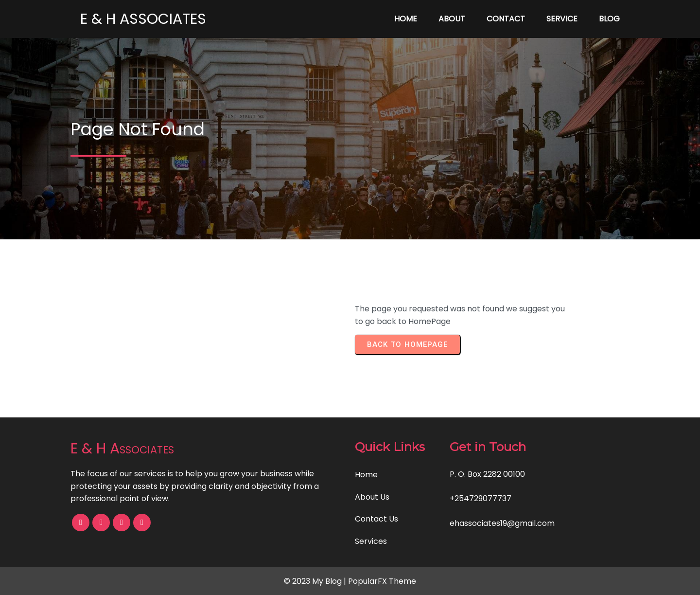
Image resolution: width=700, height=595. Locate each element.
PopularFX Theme (382, 581)
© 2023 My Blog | (316, 581)
